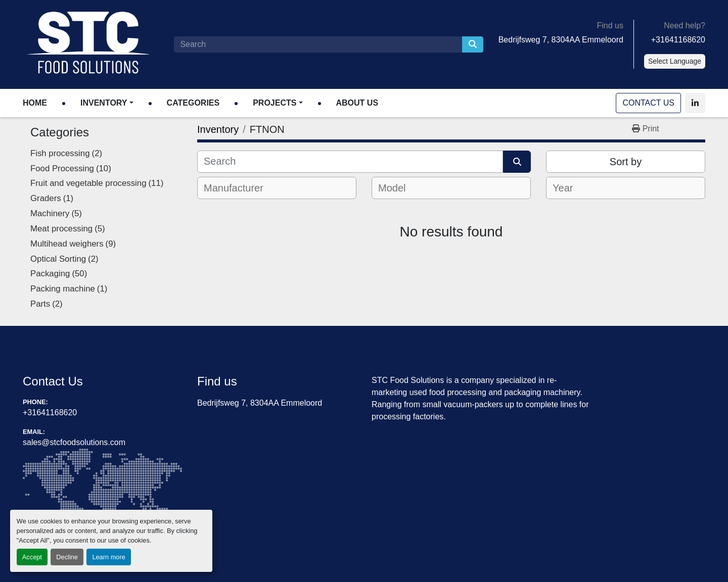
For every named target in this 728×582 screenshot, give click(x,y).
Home (35, 103)
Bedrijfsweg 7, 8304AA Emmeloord (561, 40)
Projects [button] (275, 103)
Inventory (104, 103)
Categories (193, 103)
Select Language (675, 61)
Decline (67, 557)
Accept (32, 557)
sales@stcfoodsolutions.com (74, 442)
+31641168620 (678, 40)
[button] (107, 103)
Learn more (108, 557)
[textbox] (240, 188)
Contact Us (648, 103)
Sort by (626, 162)
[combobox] (277, 188)
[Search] (318, 44)
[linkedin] (695, 103)
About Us (357, 103)
